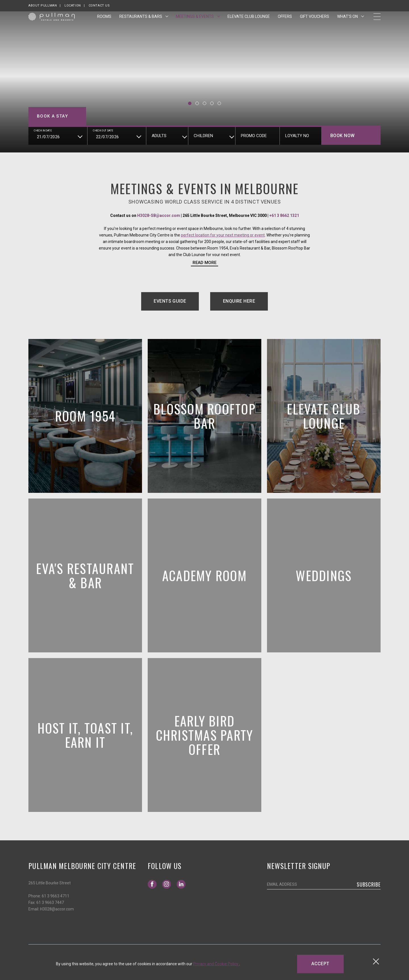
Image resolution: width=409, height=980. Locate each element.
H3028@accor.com (57, 909)
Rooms (104, 26)
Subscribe (369, 884)
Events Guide (176, 303)
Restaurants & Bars (141, 26)
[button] (190, 103)
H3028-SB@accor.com (159, 215)
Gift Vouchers (315, 26)
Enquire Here (239, 301)
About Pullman (43, 6)
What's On (348, 26)
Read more (204, 263)
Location (73, 6)
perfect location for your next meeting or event (223, 235)
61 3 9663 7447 (50, 902)
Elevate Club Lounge (249, 26)
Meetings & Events (195, 26)
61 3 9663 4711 (56, 896)
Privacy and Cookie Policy (216, 964)
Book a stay (52, 116)
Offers (285, 26)
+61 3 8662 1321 (284, 215)
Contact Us (99, 6)
